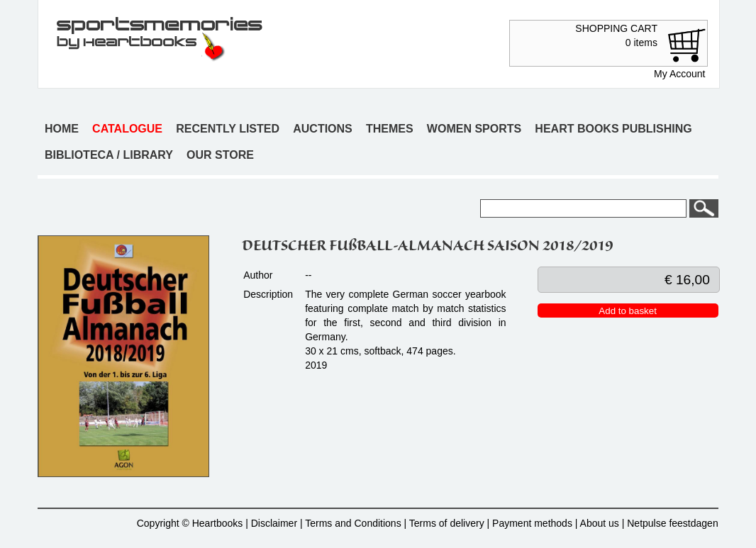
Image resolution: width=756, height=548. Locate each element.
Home (62, 129)
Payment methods (532, 523)
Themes (390, 129)
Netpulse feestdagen (672, 523)
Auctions (323, 129)
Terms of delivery (447, 523)
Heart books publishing (613, 129)
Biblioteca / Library (109, 155)
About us (600, 523)
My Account (679, 74)
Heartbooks (218, 523)
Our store (220, 155)
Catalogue (127, 129)
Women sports (474, 129)
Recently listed (228, 129)
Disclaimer (274, 523)
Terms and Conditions (353, 523)
